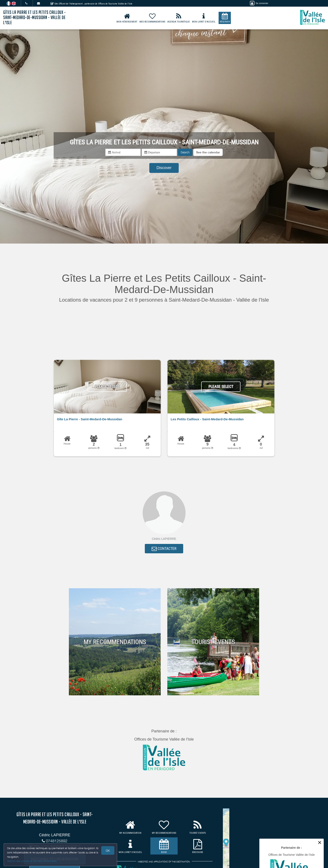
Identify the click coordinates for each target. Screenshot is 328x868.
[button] (208, 152)
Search (185, 152)
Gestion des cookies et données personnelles (33, 861)
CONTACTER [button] (164, 549)
